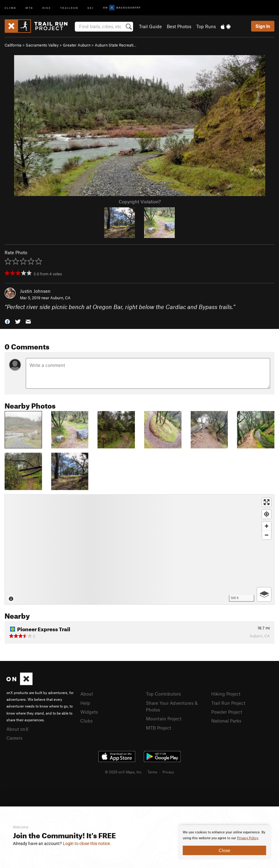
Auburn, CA (60, 298)
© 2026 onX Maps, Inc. (124, 772)
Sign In (263, 26)
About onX (17, 729)
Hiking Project (226, 694)
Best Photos (179, 26)
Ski (91, 8)
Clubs (86, 721)
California (13, 45)
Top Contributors (163, 694)
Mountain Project (164, 719)
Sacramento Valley (42, 45)
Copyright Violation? (140, 202)
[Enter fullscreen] (267, 502)
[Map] (139, 549)
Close (224, 850)
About (87, 694)
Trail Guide (150, 26)
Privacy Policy (248, 838)
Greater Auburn (77, 45)
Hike (47, 8)
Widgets (89, 712)
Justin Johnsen (35, 291)
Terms (152, 772)
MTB (29, 8)
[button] (7, 321)
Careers (14, 738)
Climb (10, 8)
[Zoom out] (267, 535)
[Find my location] (267, 514)
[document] (224, 842)
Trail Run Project (228, 703)
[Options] (264, 594)
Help (85, 703)
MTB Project (159, 728)
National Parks (226, 721)
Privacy (168, 772)
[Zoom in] (267, 526)
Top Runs (206, 26)
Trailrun (69, 8)
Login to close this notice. (87, 843)
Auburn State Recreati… (116, 45)
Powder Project (227, 712)
